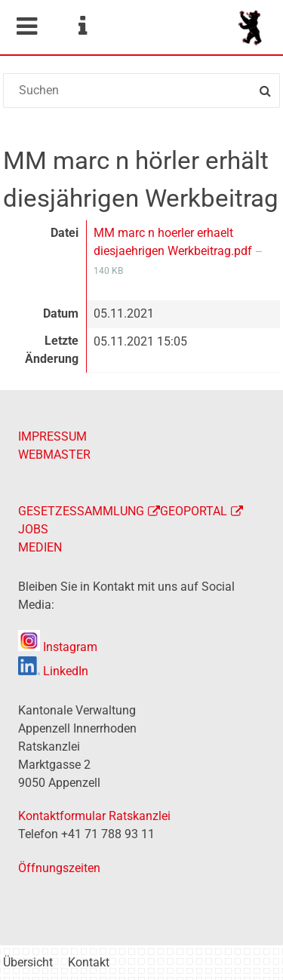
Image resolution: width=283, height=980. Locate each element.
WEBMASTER (54, 455)
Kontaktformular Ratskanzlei (94, 816)
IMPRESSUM (52, 436)
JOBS (33, 529)
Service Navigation (82, 26)
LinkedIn (53, 671)
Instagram (58, 647)
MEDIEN (40, 547)
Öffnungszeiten (59, 868)
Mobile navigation (26, 26)
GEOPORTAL (194, 511)
